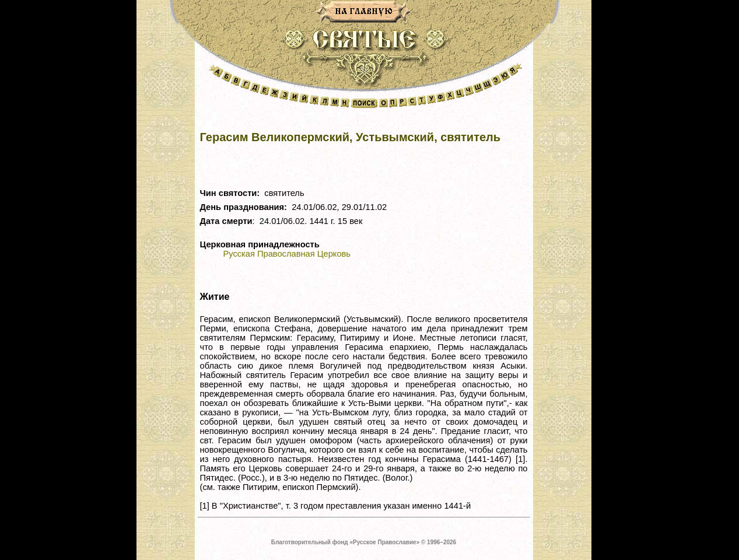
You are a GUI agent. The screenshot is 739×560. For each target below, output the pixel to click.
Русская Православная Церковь (287, 254)
